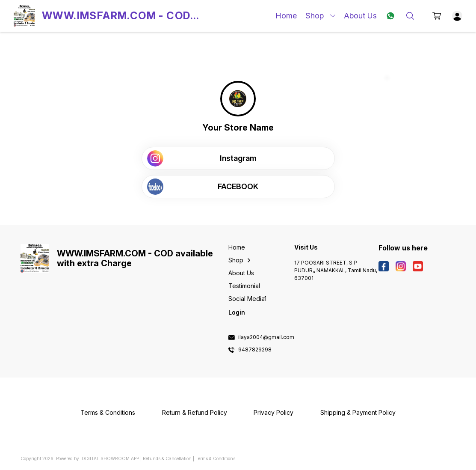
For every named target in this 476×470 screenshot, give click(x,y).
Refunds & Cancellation (167, 458)
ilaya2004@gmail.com (266, 337)
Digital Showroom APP (110, 458)
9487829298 (255, 350)
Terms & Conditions (215, 458)
